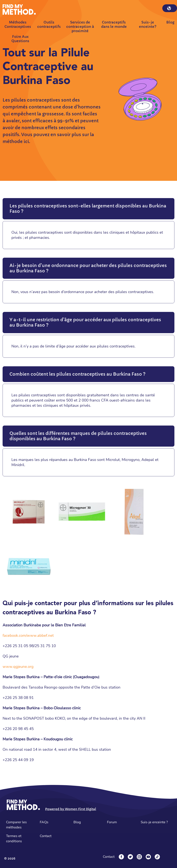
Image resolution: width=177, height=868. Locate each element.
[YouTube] (148, 857)
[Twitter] (130, 857)
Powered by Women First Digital (71, 809)
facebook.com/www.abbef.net (28, 636)
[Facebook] (121, 857)
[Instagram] (139, 857)
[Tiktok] (157, 857)
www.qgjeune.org (19, 667)
